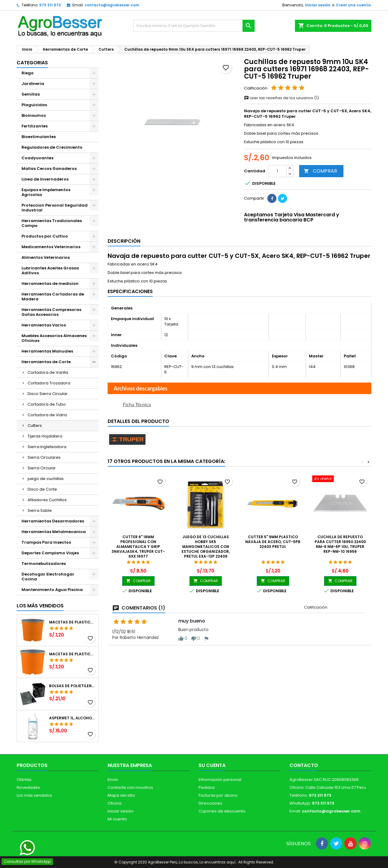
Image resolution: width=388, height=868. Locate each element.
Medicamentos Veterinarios (51, 247)
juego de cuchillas (46, 479)
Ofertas (24, 780)
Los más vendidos (40, 606)
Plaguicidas (34, 105)
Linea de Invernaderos (45, 179)
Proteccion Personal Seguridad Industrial (55, 208)
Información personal (220, 780)
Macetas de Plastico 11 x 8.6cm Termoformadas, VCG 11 (72, 654)
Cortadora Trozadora (49, 383)
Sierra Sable (40, 510)
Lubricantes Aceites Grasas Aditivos (50, 270)
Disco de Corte (42, 489)
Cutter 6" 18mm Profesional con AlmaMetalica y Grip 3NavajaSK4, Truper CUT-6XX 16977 (138, 547)
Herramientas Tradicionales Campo (52, 223)
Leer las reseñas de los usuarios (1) (281, 98)
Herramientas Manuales (47, 351)
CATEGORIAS (32, 63)
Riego (28, 73)
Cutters (35, 426)
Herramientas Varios (44, 325)
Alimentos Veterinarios (46, 257)
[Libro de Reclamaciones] (194, 824)
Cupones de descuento (222, 811)
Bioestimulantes (39, 137)
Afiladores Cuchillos (47, 500)
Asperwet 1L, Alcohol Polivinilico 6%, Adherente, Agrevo (72, 718)
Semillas (31, 94)
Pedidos (207, 787)
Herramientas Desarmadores (53, 521)
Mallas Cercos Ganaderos (49, 169)
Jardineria (33, 84)
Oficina (115, 803)
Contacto (304, 765)
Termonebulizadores (44, 564)
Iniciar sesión (318, 5)
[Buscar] (194, 26)
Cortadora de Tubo (47, 404)
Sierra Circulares (44, 457)
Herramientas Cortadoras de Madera (53, 297)
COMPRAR (320, 171)
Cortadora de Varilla (48, 372)
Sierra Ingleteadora (47, 447)
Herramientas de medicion (50, 284)
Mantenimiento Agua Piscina (52, 590)
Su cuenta (212, 765)
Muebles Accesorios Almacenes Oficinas (54, 338)
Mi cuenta (117, 819)
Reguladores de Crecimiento (52, 147)
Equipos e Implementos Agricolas (46, 192)
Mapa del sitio (121, 795)
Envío (113, 780)
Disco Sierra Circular (48, 394)
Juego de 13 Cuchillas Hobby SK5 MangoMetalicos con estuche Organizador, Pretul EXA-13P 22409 (206, 547)
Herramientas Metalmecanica (54, 532)
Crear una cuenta (353, 5)
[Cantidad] (277, 171)
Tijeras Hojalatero (45, 436)
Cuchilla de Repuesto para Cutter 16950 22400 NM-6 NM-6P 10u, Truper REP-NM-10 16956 (340, 544)
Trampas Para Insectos (46, 542)
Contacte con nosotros (130, 787)
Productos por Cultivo (45, 236)
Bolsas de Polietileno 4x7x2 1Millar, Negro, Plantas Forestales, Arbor (72, 686)
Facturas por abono (218, 795)
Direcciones (210, 803)
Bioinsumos (34, 115)
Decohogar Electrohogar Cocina (48, 577)
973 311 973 (50, 5)
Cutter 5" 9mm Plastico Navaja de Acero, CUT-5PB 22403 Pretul (273, 542)
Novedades (28, 787)
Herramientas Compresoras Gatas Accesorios (51, 312)
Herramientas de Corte (46, 362)
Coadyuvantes (37, 158)
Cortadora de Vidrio (47, 415)
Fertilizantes (35, 126)
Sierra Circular (42, 468)
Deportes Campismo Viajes (50, 553)
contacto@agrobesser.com (112, 5)
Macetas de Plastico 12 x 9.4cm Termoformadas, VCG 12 (72, 622)
